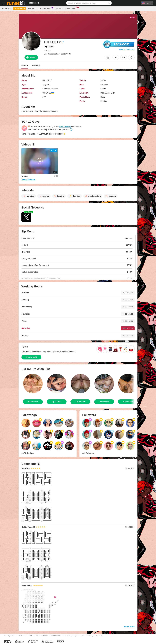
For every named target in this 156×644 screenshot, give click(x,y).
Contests (59, 9)
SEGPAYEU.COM (56, 636)
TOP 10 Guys (65, 126)
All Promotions (46, 8)
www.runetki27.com (29, 636)
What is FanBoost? (127, 49)
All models (7, 9)
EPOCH (46, 636)
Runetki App (71, 8)
